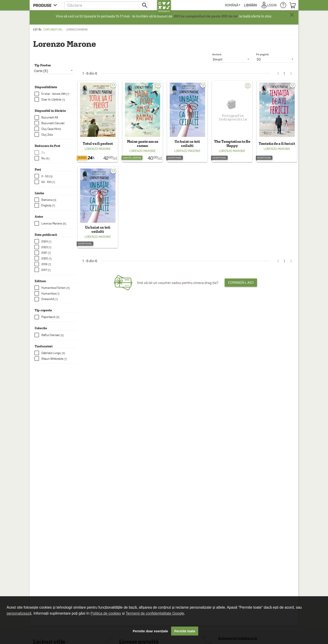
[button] (106, 5)
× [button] (292, 15)
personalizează (19, 613)
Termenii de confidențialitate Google (155, 613)
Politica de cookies (106, 613)
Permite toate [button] (185, 631)
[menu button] (46, 5)
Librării (250, 5)
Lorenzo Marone (98, 149)
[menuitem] (233, 5)
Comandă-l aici (241, 283)
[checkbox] (56, 94)
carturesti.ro (53, 30)
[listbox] (275, 59)
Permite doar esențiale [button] (150, 631)
